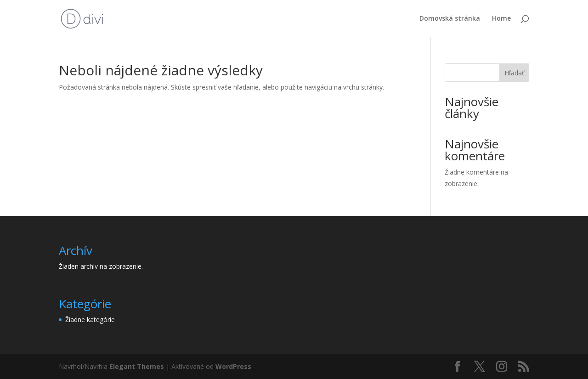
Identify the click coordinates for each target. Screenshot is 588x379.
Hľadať (514, 73)
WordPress (233, 366)
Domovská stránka (450, 19)
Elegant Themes (137, 366)
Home (501, 19)
